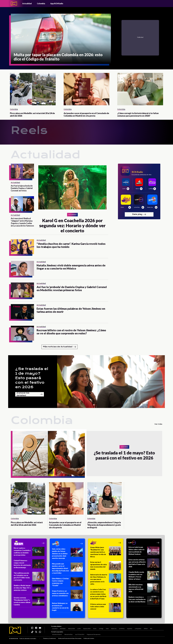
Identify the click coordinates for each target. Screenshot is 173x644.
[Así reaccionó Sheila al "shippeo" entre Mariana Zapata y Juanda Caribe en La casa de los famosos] (22, 204)
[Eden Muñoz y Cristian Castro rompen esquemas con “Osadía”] (67, 583)
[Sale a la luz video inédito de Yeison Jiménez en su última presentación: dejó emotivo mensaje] (67, 554)
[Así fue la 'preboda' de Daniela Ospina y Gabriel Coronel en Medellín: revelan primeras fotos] (22, 290)
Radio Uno (113, 628)
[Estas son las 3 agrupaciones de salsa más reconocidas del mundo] (106, 566)
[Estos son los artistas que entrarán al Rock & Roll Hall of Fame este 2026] (144, 564)
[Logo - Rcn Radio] (14, 3)
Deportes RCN (86, 628)
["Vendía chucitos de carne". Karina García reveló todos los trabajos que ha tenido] (22, 247)
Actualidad (27, 3)
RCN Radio (62, 628)
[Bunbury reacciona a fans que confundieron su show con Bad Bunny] (144, 601)
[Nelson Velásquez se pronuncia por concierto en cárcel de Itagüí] (67, 607)
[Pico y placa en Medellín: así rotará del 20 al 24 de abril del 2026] (33, 89)
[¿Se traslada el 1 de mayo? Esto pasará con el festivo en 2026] (49, 454)
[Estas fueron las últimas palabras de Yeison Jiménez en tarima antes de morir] (22, 312)
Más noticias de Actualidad (60, 347)
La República (137, 628)
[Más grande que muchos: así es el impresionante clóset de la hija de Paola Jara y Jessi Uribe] (67, 569)
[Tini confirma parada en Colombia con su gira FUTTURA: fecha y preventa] (29, 577)
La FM (78, 628)
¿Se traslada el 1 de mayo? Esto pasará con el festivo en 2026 (32, 378)
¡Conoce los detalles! (30, 394)
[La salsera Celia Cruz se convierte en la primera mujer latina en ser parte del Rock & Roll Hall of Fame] (106, 595)
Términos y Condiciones (49, 639)
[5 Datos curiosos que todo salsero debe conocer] (106, 608)
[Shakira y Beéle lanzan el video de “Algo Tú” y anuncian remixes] (29, 590)
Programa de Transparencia (93, 635)
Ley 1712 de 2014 (79, 635)
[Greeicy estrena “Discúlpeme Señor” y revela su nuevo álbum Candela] (29, 602)
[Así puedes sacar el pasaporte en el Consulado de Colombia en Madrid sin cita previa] (87, 89)
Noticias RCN (71, 628)
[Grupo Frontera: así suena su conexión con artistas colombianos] (67, 595)
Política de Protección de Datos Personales (70, 639)
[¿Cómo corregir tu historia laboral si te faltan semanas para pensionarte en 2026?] (140, 89)
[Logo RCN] (15, 630)
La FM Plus (121, 628)
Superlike (129, 628)
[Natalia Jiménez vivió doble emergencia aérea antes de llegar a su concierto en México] (22, 268)
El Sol (106, 628)
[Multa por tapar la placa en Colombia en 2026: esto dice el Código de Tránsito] (61, 39)
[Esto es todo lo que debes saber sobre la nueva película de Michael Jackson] (144, 551)
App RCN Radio (57, 3)
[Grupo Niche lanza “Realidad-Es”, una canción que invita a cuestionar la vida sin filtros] (106, 553)
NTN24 (145, 628)
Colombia (41, 3)
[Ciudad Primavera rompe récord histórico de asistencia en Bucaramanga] (29, 565)
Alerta (94, 628)
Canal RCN (54, 628)
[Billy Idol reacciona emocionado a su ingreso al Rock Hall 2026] (144, 589)
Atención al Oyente (56, 635)
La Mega (100, 628)
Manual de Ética (68, 635)
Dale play (139, 214)
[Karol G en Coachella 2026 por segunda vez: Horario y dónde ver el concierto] (72, 187)
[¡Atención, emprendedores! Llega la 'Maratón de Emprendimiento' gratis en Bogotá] (104, 498)
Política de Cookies (89, 639)
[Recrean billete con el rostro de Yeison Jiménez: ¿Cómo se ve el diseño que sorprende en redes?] (22, 333)
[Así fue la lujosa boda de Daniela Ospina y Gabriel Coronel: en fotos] (22, 171)
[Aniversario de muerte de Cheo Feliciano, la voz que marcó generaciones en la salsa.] (106, 580)
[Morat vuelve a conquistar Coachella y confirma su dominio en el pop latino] (29, 552)
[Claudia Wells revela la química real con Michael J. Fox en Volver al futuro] (144, 576)
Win (150, 628)
